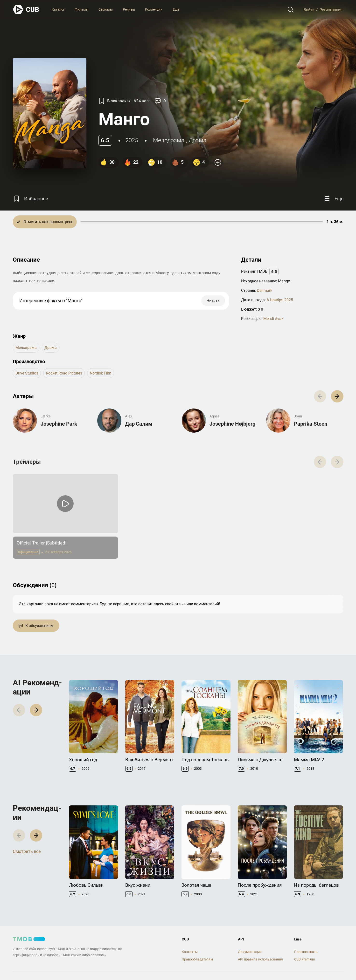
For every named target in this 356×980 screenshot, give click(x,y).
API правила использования (260, 959)
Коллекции (154, 9)
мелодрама (169, 140)
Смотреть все (27, 851)
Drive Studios (27, 373)
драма (197, 140)
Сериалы (106, 9)
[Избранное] (30, 199)
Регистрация (331, 10)
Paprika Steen (311, 424)
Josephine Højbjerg (233, 424)
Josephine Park (59, 424)
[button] (337, 396)
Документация (250, 952)
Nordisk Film (101, 373)
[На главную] (26, 10)
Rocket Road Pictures (64, 373)
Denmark (265, 290)
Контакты (190, 952)
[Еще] (333, 199)
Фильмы (82, 9)
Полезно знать (306, 952)
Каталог (58, 9)
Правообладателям (197, 959)
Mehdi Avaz (273, 319)
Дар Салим (139, 424)
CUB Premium (305, 959)
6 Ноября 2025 (280, 300)
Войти (309, 10)
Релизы (129, 9)
